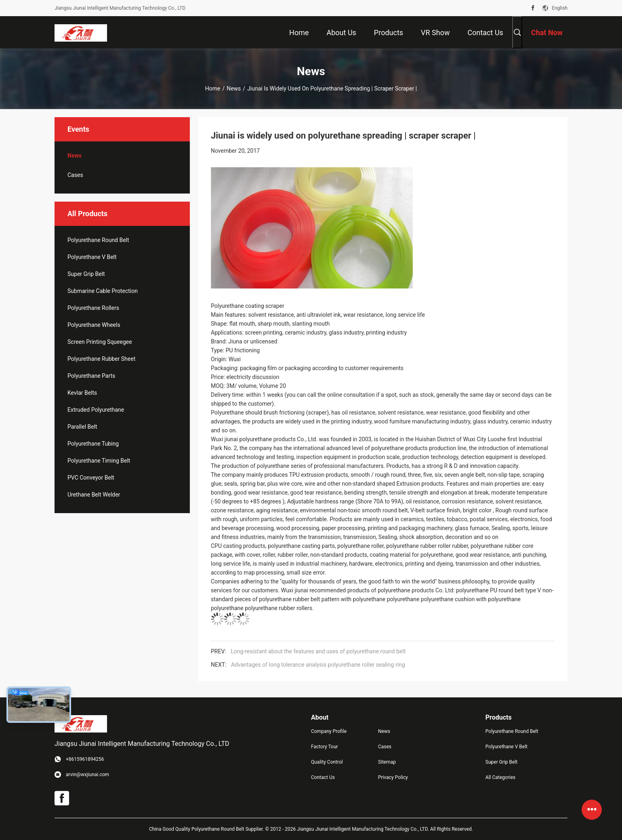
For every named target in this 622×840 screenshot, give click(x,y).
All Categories (500, 777)
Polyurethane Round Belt (98, 240)
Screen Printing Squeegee (100, 342)
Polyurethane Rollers (93, 308)
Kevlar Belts (82, 393)
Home (213, 88)
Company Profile (329, 731)
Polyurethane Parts (91, 376)
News (234, 88)
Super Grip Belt (86, 274)
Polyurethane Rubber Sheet (101, 359)
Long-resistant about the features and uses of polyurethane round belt (318, 651)
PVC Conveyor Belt (91, 478)
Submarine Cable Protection (103, 291)
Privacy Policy (393, 777)
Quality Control (327, 762)
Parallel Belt (82, 427)
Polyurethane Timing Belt (99, 461)
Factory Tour (325, 747)
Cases (75, 175)
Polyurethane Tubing (93, 444)
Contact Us (323, 777)
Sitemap (387, 762)
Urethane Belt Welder (94, 495)
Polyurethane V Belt (92, 257)
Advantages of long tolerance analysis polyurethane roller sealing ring (318, 665)
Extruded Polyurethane (96, 410)
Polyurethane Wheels (94, 325)
